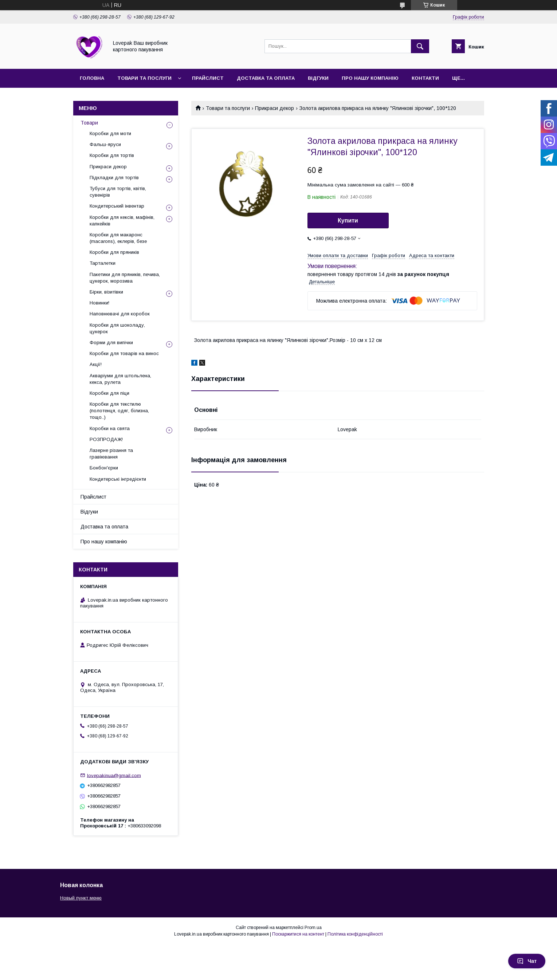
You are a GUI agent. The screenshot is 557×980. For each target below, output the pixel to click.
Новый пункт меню (81, 898)
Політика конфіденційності (355, 934)
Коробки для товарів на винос (124, 353)
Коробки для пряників (114, 252)
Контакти (425, 78)
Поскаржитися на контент (298, 934)
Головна (92, 78)
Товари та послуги (144, 78)
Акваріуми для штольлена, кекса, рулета (120, 379)
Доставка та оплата (266, 78)
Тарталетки (103, 263)
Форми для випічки (111, 343)
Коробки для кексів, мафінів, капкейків (122, 221)
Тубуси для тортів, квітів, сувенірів (118, 192)
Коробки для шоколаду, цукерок (117, 328)
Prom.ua (313, 928)
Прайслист (208, 78)
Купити (348, 221)
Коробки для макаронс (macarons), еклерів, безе (118, 238)
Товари (89, 123)
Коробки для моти (110, 133)
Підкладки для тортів (114, 178)
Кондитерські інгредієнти (118, 479)
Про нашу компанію (370, 78)
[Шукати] (420, 46)
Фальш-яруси (105, 144)
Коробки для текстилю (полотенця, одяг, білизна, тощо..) (119, 411)
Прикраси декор (274, 108)
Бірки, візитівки (106, 292)
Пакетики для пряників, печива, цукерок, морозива (125, 278)
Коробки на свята (110, 428)
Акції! (96, 364)
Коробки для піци (109, 393)
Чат (527, 961)
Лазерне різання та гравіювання (111, 454)
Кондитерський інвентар (117, 206)
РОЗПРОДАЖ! (106, 439)
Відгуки (318, 78)
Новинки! (99, 303)
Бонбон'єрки (104, 468)
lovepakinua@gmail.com (114, 775)
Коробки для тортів (112, 155)
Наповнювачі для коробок (120, 314)
